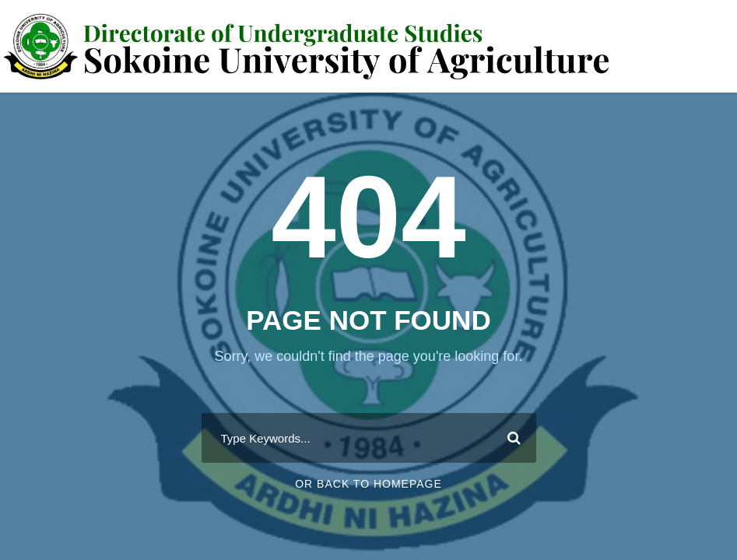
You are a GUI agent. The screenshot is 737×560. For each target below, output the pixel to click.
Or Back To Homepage (368, 484)
